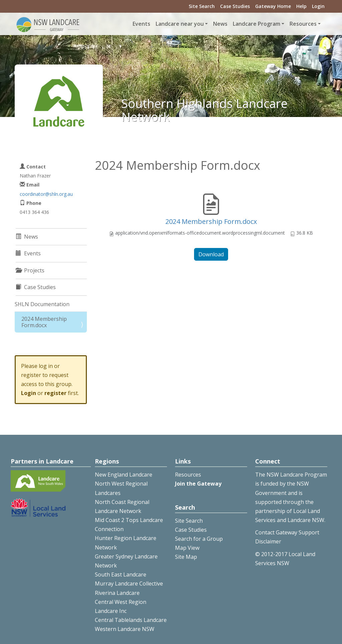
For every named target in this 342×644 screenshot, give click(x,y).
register (55, 393)
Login (318, 6)
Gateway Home (273, 6)
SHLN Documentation (42, 304)
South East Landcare (121, 574)
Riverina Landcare (117, 593)
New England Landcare (124, 475)
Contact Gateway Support (287, 532)
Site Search (202, 6)
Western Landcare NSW (125, 629)
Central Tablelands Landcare (131, 620)
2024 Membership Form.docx (211, 221)
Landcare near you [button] (180, 24)
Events (141, 24)
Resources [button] (303, 24)
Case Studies (235, 6)
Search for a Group (199, 539)
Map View (187, 548)
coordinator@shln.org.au (46, 194)
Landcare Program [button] (256, 24)
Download (211, 254)
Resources (188, 475)
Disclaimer (268, 541)
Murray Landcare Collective (129, 584)
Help (301, 6)
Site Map (186, 557)
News (220, 24)
